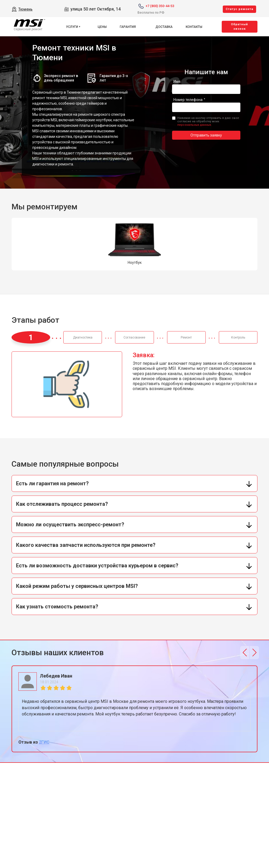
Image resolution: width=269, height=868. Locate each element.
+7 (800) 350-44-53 (160, 6)
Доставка (164, 27)
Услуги (72, 27)
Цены (102, 27)
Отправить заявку (206, 135)
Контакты (194, 27)
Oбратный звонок (239, 27)
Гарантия (128, 27)
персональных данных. (195, 125)
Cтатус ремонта (239, 9)
